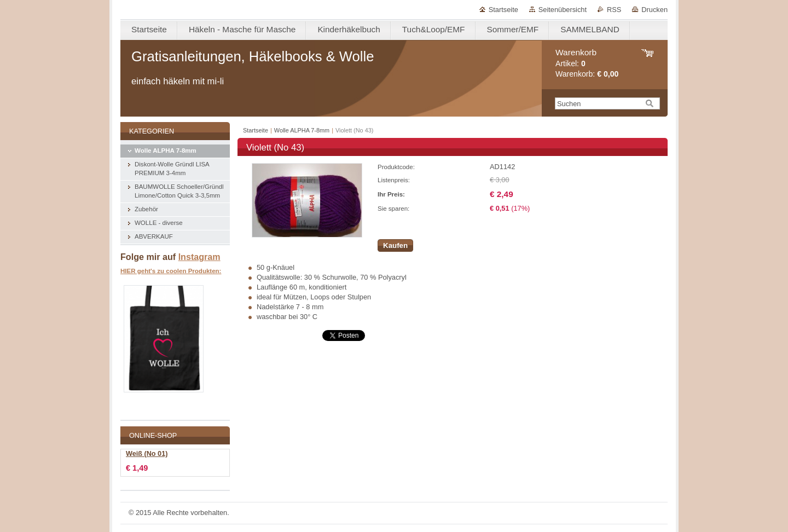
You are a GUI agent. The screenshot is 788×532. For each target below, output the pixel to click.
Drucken (654, 10)
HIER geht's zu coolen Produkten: (171, 271)
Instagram (199, 257)
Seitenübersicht (563, 10)
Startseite (503, 10)
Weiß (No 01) (147, 454)
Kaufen (395, 245)
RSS (614, 10)
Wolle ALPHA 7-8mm (302, 130)
